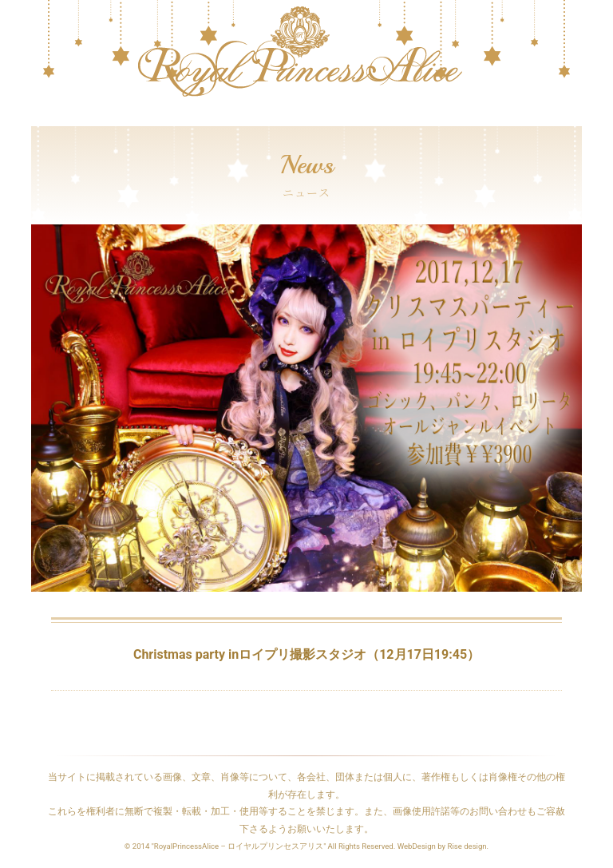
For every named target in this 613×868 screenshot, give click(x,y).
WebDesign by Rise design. (443, 846)
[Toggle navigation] (42, 118)
